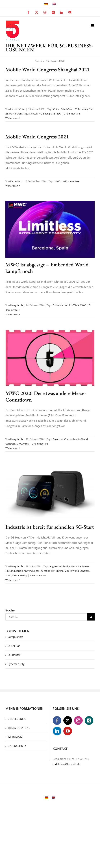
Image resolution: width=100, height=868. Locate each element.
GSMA (76, 305)
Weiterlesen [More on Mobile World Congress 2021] (12, 186)
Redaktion (16, 181)
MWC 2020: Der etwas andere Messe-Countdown (46, 396)
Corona (68, 439)
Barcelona (58, 439)
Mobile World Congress (77, 571)
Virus (26, 444)
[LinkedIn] (57, 731)
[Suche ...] (46, 617)
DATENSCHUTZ (17, 746)
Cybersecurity (16, 664)
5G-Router (14, 655)
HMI (8, 571)
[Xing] (89, 720)
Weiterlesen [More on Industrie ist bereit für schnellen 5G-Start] (12, 580)
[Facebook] (57, 720)
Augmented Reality (60, 566)
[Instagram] (78, 720)
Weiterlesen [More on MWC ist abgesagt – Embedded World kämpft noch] (12, 314)
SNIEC (57, 114)
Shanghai (48, 114)
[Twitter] (68, 720)
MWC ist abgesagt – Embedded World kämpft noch (47, 268)
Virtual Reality (20, 575)
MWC (39, 114)
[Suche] (91, 617)
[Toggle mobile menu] (93, 26)
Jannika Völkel (18, 109)
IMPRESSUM (15, 737)
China (56, 109)
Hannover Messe (80, 566)
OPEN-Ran (14, 646)
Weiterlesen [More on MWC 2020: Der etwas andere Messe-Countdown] (12, 448)
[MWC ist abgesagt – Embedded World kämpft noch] (50, 229)
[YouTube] (68, 731)
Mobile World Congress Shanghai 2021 (47, 69)
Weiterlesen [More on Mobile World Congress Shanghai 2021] (12, 118)
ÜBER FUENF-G (17, 719)
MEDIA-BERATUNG (19, 728)
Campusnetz (15, 637)
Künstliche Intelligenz (52, 571)
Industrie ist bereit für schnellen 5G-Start (50, 527)
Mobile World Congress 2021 (37, 137)
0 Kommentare (72, 114)
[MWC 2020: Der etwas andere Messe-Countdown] (50, 358)
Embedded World (62, 305)
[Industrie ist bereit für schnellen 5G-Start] (50, 492)
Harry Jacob (17, 305)
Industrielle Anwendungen (25, 571)
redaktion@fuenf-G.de (66, 764)
